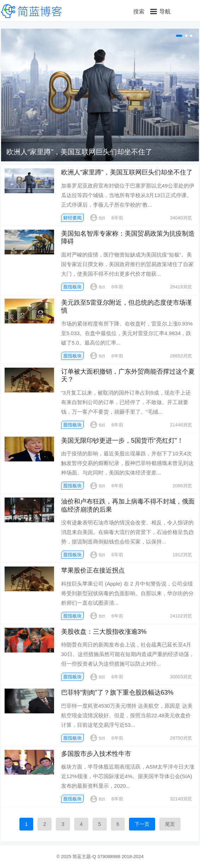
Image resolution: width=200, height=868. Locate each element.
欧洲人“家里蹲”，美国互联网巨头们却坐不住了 (79, 152)
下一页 (142, 824)
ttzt (97, 218)
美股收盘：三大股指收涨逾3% (104, 632)
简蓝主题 (82, 856)
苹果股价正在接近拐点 (93, 570)
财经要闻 (72, 218)
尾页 (170, 824)
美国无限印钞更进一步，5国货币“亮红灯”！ (122, 441)
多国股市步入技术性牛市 (96, 754)
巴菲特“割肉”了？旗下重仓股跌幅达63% (117, 692)
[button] (160, 11)
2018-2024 (133, 856)
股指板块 (72, 287)
